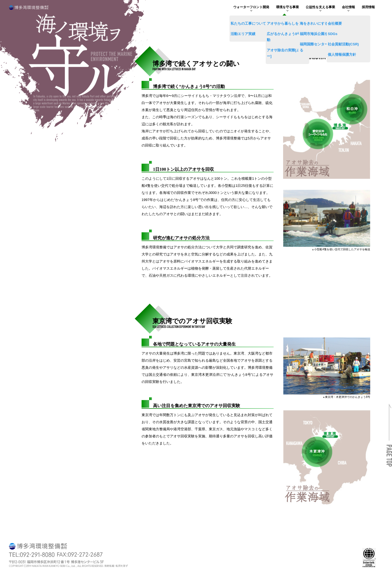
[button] (389, 447)
